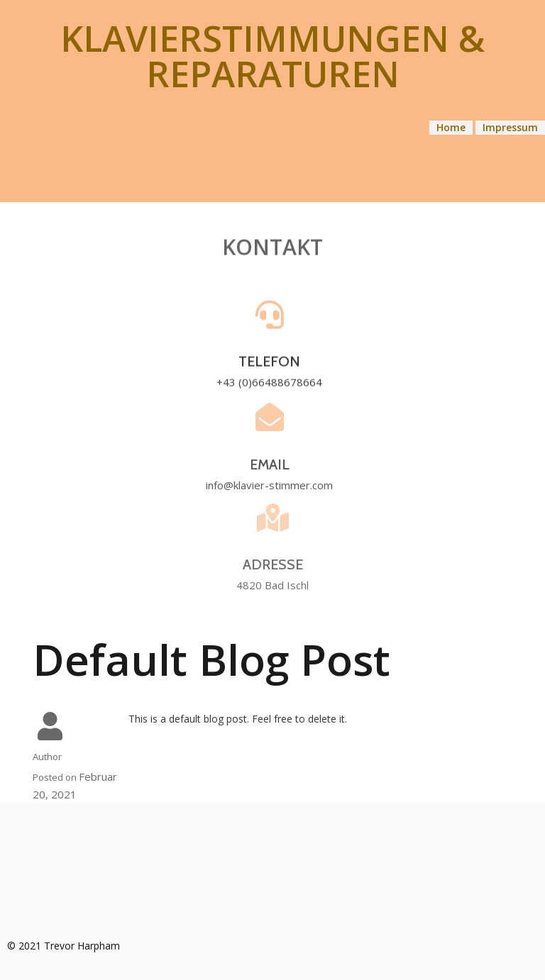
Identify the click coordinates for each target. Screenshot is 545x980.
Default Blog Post (211, 659)
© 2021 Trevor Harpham (64, 946)
